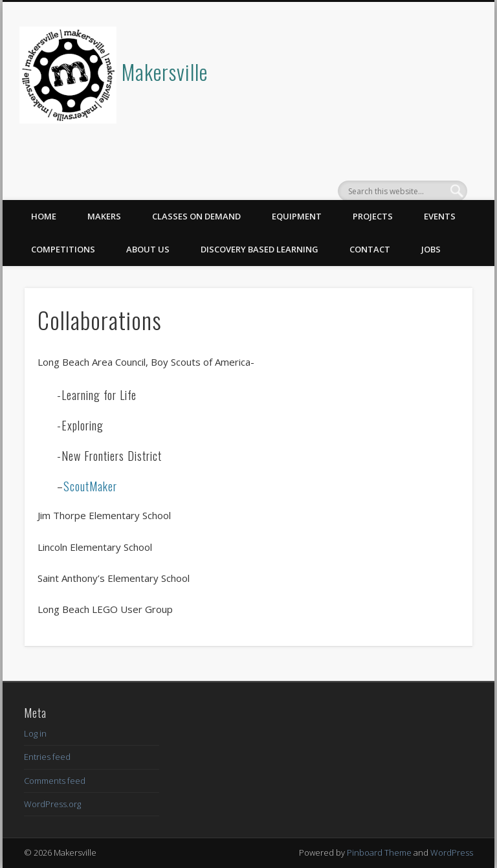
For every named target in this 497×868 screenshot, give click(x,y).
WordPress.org (52, 804)
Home (44, 216)
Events (440, 216)
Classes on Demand (196, 216)
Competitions (63, 249)
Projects (373, 216)
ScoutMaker (90, 486)
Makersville (165, 72)
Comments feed (55, 781)
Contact (370, 249)
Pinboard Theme (379, 852)
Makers (104, 216)
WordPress (452, 852)
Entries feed (47, 757)
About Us (148, 249)
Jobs (431, 249)
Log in (35, 733)
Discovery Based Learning (260, 249)
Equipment (297, 216)
